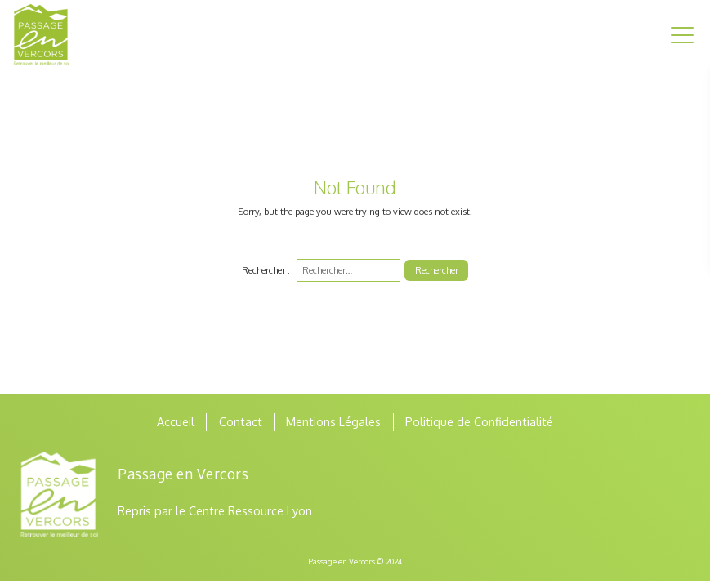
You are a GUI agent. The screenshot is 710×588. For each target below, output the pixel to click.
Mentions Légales (333, 421)
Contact (241, 421)
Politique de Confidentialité (479, 421)
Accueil (176, 421)
